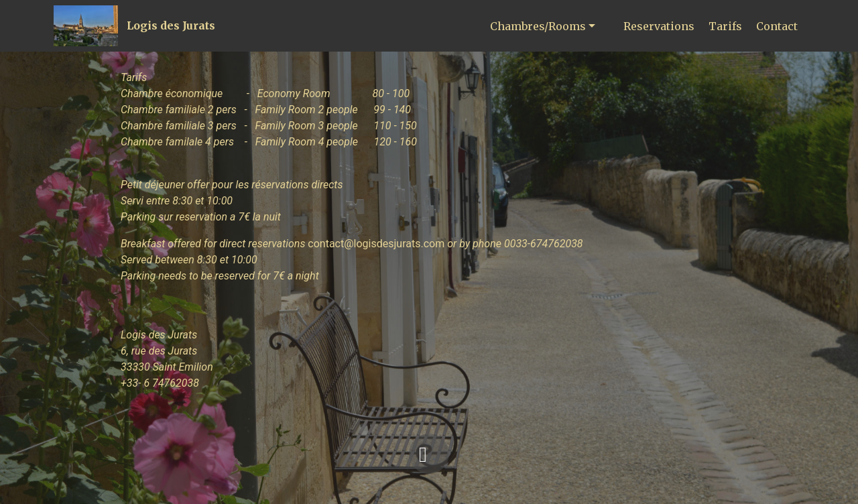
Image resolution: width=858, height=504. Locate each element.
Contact (777, 26)
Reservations (659, 26)
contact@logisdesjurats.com (376, 244)
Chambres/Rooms (538, 26)
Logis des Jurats (171, 26)
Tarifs (725, 26)
